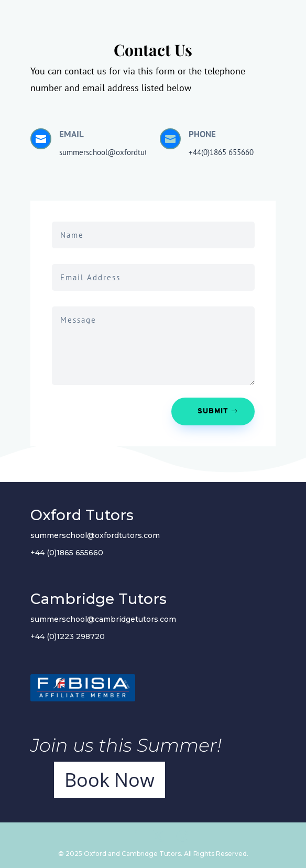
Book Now (110, 780)
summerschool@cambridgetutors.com (103, 619)
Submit (213, 411)
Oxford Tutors (82, 515)
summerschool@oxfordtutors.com (95, 535)
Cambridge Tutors (99, 599)
